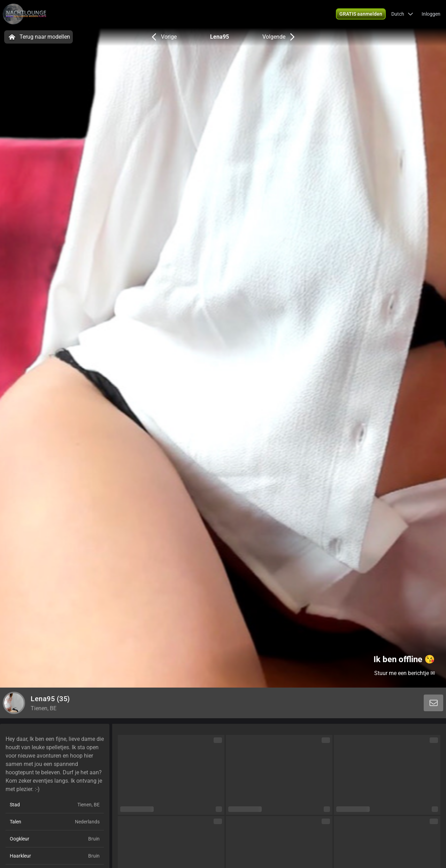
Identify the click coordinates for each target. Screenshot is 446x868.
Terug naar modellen (39, 37)
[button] (402, 14)
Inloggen (431, 14)
